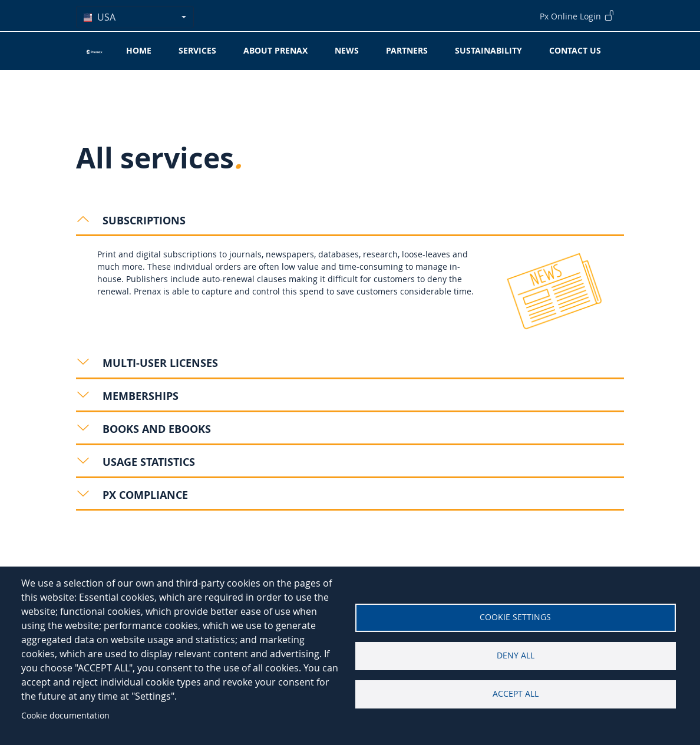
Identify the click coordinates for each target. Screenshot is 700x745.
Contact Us (575, 50)
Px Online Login (577, 15)
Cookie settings (515, 617)
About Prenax (275, 50)
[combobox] (135, 17)
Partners (407, 50)
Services (197, 50)
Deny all (516, 655)
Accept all (516, 694)
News (347, 50)
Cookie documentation (65, 715)
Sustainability (488, 50)
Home (139, 50)
